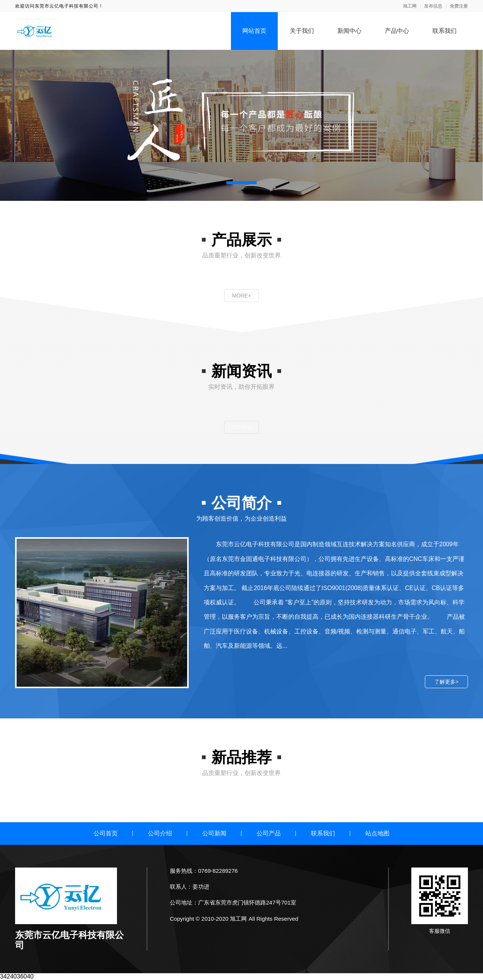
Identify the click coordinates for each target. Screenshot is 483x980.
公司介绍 (160, 833)
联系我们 (445, 31)
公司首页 (106, 833)
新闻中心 (349, 31)
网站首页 (254, 31)
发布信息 (433, 6)
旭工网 (410, 6)
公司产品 (269, 833)
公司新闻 (214, 833)
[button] (241, 183)
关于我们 (302, 31)
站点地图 (377, 833)
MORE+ (241, 296)
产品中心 (397, 31)
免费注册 (459, 6)
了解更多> (446, 682)
